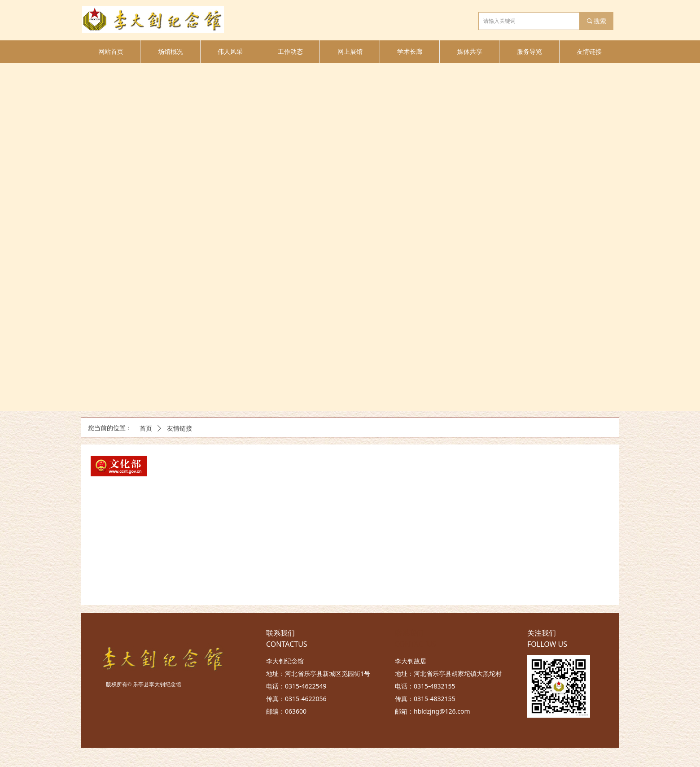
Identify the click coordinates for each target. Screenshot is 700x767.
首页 (146, 429)
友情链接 (179, 429)
